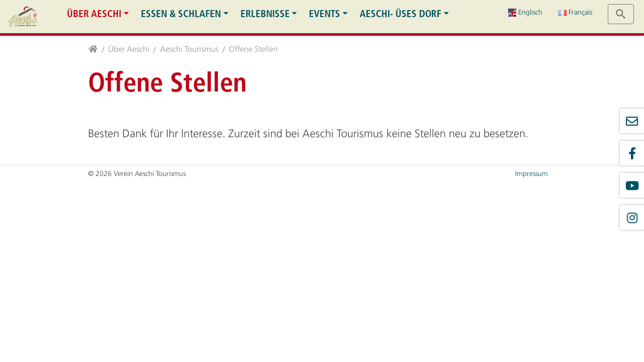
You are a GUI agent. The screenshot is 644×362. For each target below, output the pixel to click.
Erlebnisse (265, 14)
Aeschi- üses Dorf (400, 14)
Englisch (525, 12)
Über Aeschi (94, 14)
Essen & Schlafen (181, 14)
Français (575, 12)
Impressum (532, 174)
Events (325, 14)
